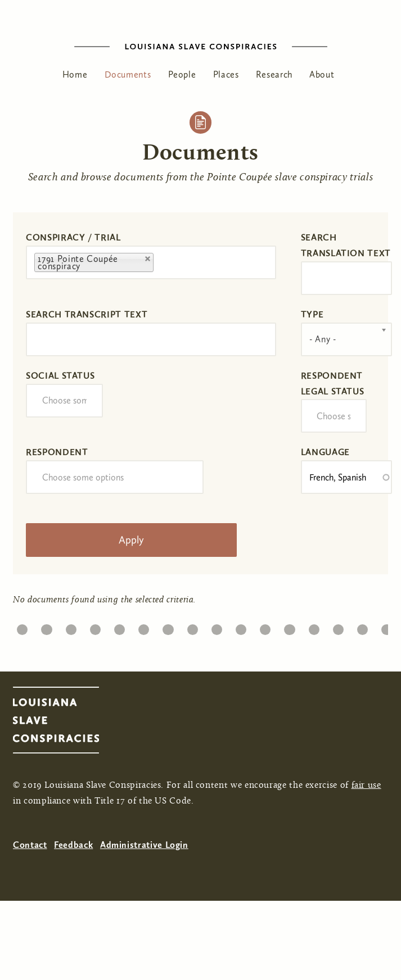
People (182, 74)
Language (325, 452)
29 (265, 627)
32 (338, 627)
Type (312, 314)
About (322, 74)
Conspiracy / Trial (73, 237)
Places (226, 74)
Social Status (60, 376)
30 (290, 627)
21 (71, 627)
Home (75, 74)
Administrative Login (144, 845)
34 (387, 627)
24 (144, 627)
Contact (30, 845)
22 (95, 627)
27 (217, 627)
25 (168, 627)
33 (362, 627)
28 (241, 627)
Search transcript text (87, 314)
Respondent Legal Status (333, 384)
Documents (128, 74)
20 (46, 627)
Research (274, 74)
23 (119, 627)
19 (22, 627)
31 (314, 627)
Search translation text (346, 245)
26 (192, 627)
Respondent (57, 452)
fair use (366, 786)
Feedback (73, 845)
